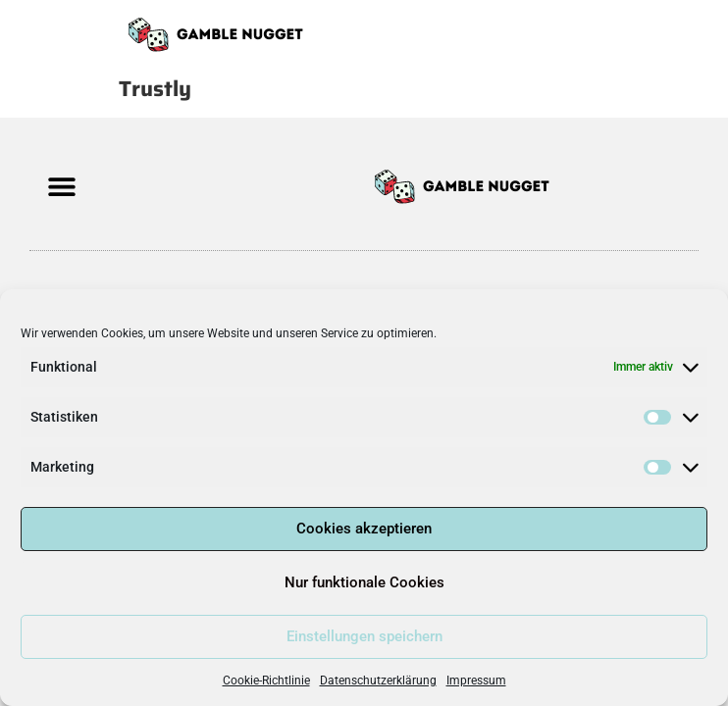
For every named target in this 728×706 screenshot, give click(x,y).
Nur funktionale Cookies (364, 582)
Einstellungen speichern (364, 636)
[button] (61, 187)
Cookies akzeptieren (364, 529)
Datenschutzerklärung (378, 681)
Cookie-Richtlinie (266, 681)
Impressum (476, 681)
